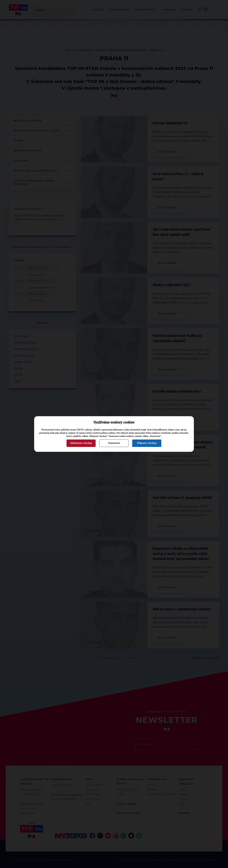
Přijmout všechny (147, 443)
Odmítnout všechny (81, 443)
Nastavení (114, 443)
